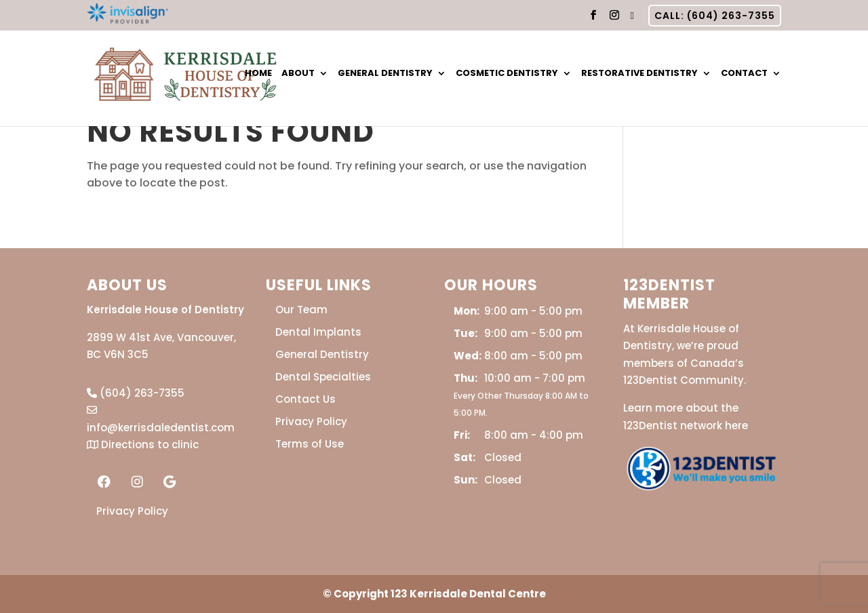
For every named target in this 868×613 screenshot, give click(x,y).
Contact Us (305, 399)
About (298, 74)
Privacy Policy (132, 511)
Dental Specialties (323, 377)
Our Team (301, 310)
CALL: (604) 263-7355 (715, 16)
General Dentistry (385, 74)
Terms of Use (310, 444)
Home (258, 74)
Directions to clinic (143, 444)
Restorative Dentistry (639, 74)
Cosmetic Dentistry (507, 74)
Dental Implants (318, 332)
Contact (744, 74)
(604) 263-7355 (136, 393)
